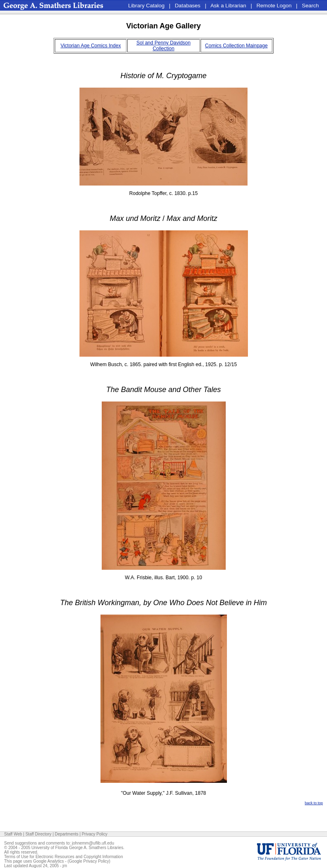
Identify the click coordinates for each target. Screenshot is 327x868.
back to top (314, 803)
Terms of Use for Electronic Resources (39, 857)
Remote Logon (274, 6)
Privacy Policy (94, 834)
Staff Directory (39, 834)
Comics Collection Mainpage (236, 46)
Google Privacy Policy (89, 861)
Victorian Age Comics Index (91, 46)
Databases (187, 6)
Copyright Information (103, 857)
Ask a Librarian (228, 6)
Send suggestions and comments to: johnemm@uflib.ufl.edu (59, 843)
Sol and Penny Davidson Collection (163, 46)
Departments (67, 834)
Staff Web (13, 834)
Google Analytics (49, 861)
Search (310, 6)
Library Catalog (146, 6)
